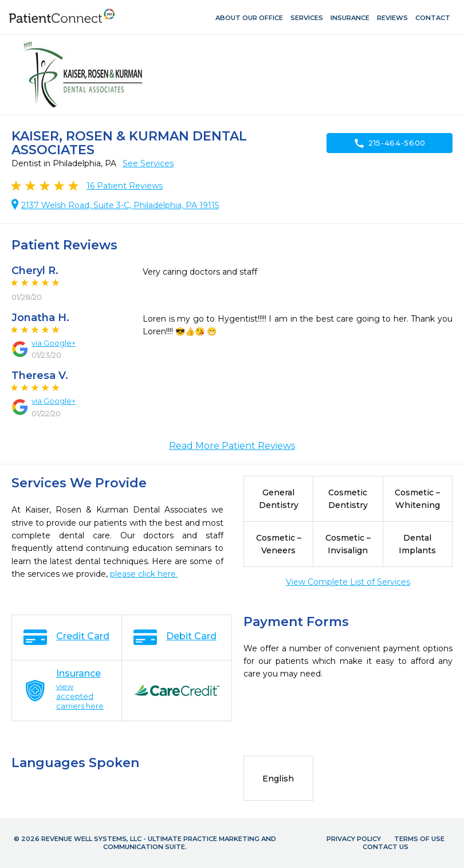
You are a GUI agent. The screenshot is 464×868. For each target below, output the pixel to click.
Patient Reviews (125, 186)
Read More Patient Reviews (232, 446)
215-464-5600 (390, 143)
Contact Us (386, 847)
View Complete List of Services (348, 582)
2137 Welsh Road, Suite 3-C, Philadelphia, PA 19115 (120, 205)
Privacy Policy (354, 839)
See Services (148, 163)
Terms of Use (419, 839)
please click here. (144, 574)
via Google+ (54, 343)
